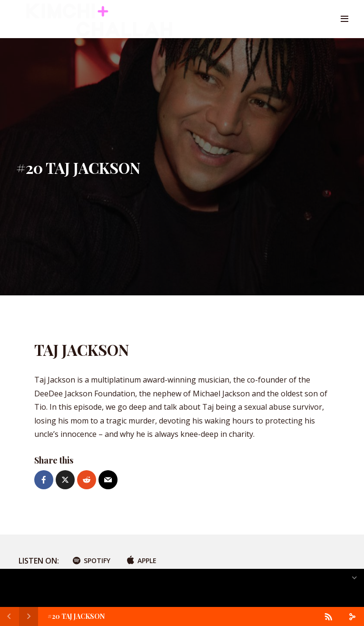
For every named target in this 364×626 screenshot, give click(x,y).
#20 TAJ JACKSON (76, 616)
